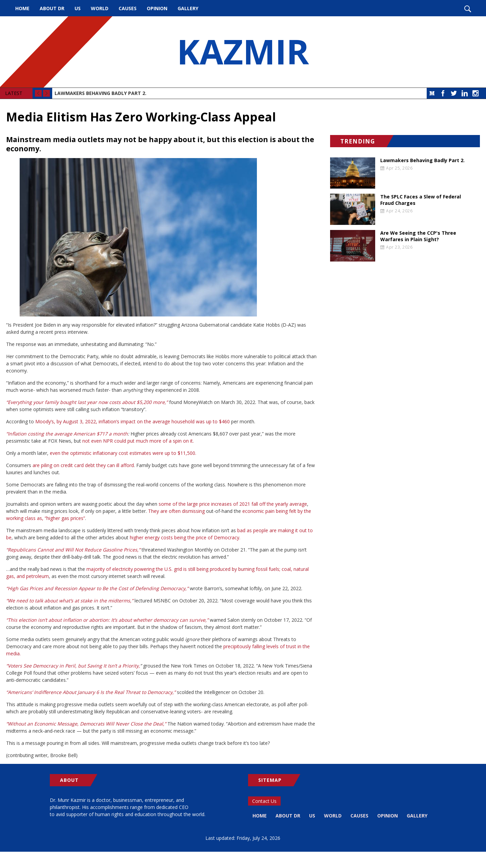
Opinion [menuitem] (157, 8)
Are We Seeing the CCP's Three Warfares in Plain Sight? (418, 236)
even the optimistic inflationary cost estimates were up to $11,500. (123, 453)
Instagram (475, 93)
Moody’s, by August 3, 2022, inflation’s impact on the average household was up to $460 (133, 421)
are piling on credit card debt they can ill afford (83, 465)
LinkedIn (465, 93)
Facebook (443, 93)
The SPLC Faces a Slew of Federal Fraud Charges (421, 200)
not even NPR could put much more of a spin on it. (138, 441)
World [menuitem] (100, 8)
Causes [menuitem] (128, 8)
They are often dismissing (176, 511)
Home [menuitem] (22, 8)
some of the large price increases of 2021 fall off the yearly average (233, 504)
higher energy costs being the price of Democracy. (185, 537)
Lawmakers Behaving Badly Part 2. (100, 93)
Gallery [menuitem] (188, 8)
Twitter (454, 93)
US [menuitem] (78, 8)
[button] (162, 237)
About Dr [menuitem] (52, 8)
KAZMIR (243, 52)
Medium (432, 93)
